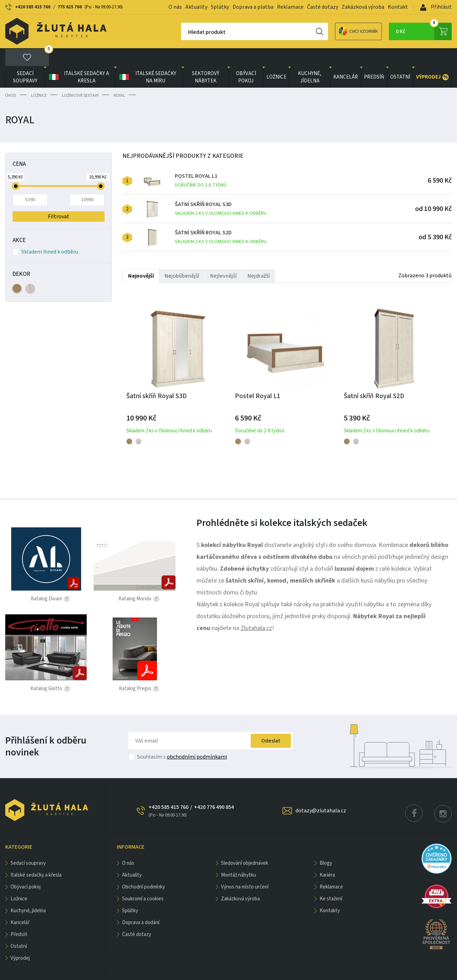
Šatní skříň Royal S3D (221, 191)
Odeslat (271, 722)
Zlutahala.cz (256, 610)
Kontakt (398, 7)
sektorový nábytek (206, 59)
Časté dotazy (323, 7)
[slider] (16, 168)
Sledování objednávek (245, 845)
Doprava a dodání (141, 904)
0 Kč (424, 31)
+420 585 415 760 (33, 7)
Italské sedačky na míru (147, 59)
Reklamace (290, 7)
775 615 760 (70, 7)
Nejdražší (259, 257)
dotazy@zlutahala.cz (321, 792)
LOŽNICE (276, 59)
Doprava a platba (253, 7)
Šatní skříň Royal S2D (221, 219)
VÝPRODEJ (432, 59)
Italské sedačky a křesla (78, 59)
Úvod (11, 77)
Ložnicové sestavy (80, 77)
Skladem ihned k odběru (45, 233)
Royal (119, 77)
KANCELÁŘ (346, 59)
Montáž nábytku (238, 857)
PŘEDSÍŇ (374, 59)
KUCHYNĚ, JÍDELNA (310, 59)
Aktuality (196, 7)
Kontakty (330, 892)
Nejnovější (141, 257)
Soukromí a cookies (143, 880)
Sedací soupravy (25, 59)
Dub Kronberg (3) (30, 270)
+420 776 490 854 (214, 789)
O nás (175, 7)
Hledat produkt (182, 32)
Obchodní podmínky (144, 868)
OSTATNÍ (400, 59)
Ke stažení (331, 880)
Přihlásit (436, 7)
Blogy (326, 845)
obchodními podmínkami (197, 738)
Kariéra (327, 857)
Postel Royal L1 (201, 162)
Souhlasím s (182, 738)
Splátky (220, 7)
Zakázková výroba (363, 7)
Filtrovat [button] (59, 198)
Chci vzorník (334, 31)
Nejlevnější (223, 257)
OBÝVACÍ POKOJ (246, 59)
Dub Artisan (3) (17, 270)
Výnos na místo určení (245, 868)
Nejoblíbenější (182, 257)
